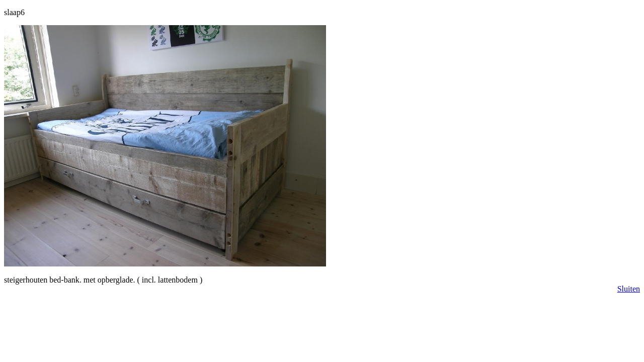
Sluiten (629, 289)
